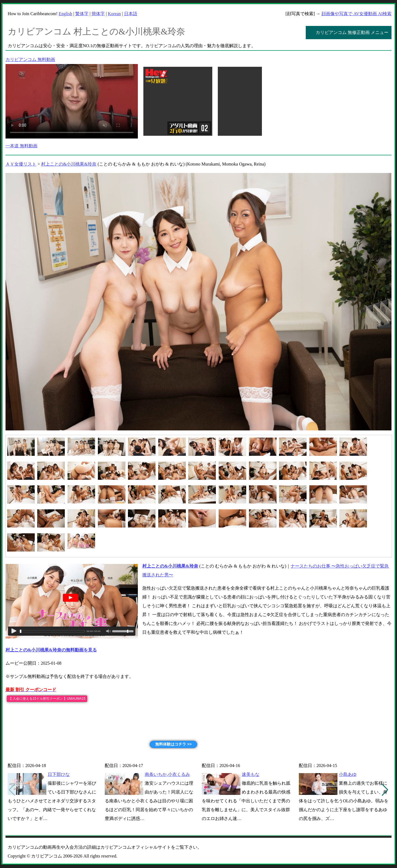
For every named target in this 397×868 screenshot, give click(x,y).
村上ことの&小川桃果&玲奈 (69, 164)
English (65, 14)
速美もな (251, 774)
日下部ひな (59, 774)
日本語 (131, 14)
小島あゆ (348, 774)
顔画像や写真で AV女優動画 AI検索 (356, 14)
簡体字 (98, 14)
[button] (385, 790)
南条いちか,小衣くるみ (167, 774)
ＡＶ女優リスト (21, 164)
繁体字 (82, 14)
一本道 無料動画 (22, 146)
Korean (114, 14)
